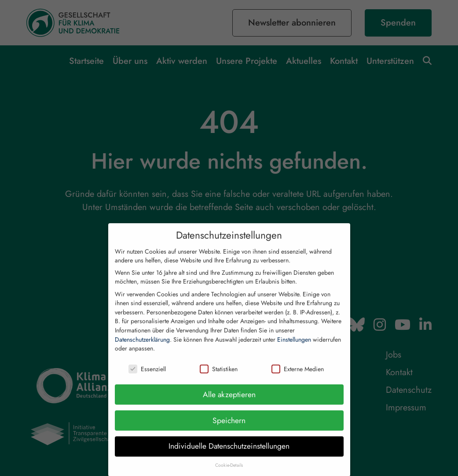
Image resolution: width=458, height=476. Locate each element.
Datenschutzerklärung (142, 347)
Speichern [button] (229, 428)
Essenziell (147, 377)
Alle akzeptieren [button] (229, 402)
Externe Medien (298, 377)
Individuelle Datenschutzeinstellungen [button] (229, 454)
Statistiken (219, 377)
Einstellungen (294, 347)
